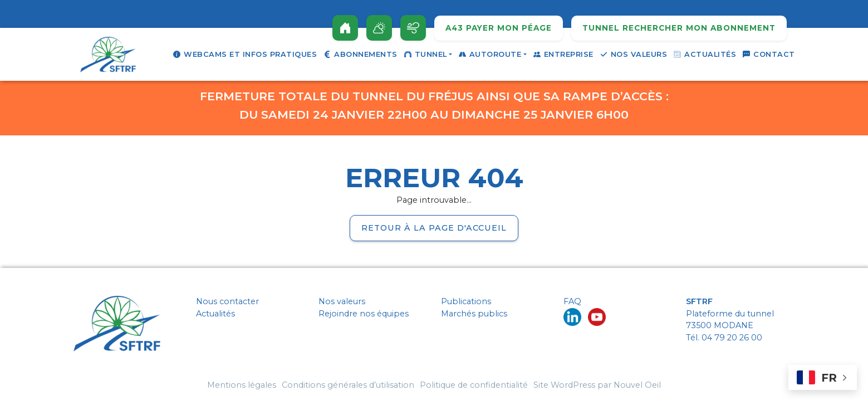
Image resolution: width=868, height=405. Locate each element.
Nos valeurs (634, 54)
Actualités (705, 54)
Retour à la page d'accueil (434, 228)
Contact (769, 54)
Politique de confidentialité (474, 385)
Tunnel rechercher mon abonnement (679, 28)
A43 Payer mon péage (499, 28)
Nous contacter (227, 301)
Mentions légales (242, 385)
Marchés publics (474, 314)
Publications (466, 301)
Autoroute (490, 54)
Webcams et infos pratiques (245, 54)
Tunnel (426, 54)
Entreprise (563, 54)
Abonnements (361, 54)
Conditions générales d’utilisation (348, 385)
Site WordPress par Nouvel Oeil (597, 385)
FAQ (572, 301)
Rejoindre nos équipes (364, 314)
